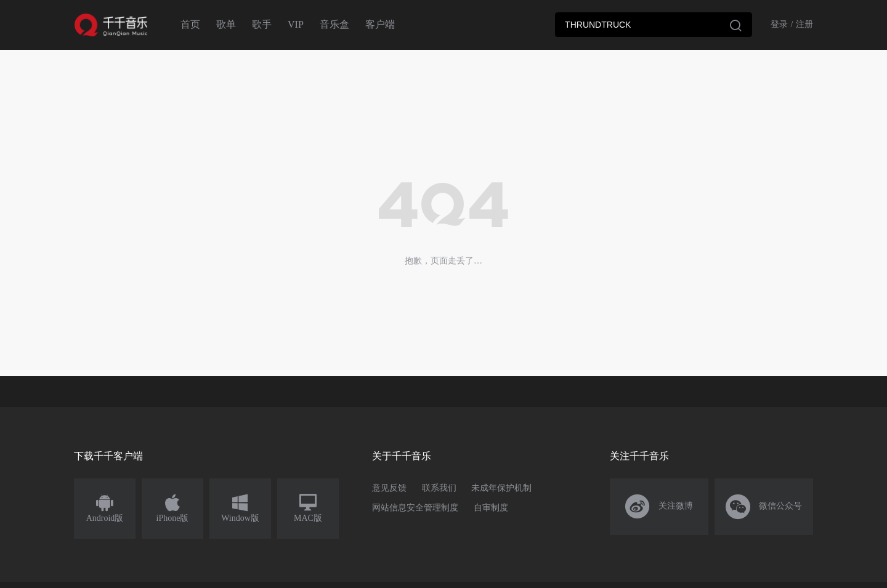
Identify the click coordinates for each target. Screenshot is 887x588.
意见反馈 (389, 488)
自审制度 (491, 508)
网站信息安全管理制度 (415, 508)
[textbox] (654, 25)
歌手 (262, 24)
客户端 (380, 24)
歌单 (226, 24)
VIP (296, 24)
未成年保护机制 (501, 488)
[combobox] (654, 25)
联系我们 (439, 488)
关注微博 (659, 507)
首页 (190, 24)
